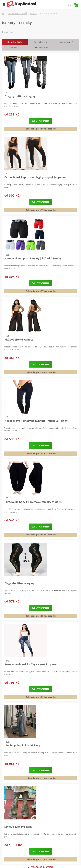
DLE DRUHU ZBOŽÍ (17, 13)
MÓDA (33, 13)
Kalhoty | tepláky (48, 13)
